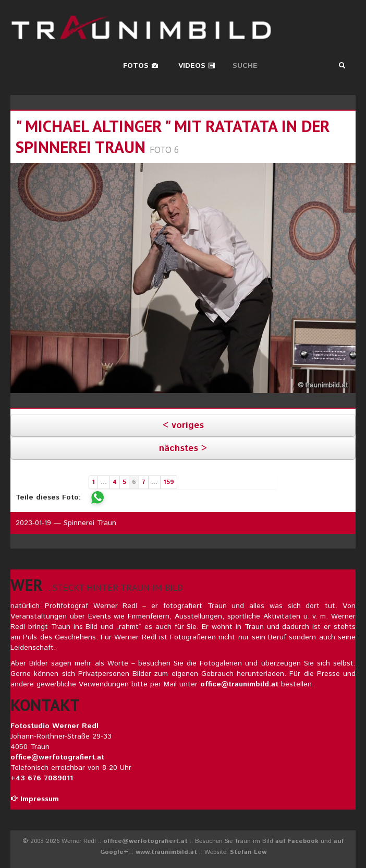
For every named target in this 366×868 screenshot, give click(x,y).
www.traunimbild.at (166, 852)
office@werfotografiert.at (57, 757)
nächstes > (183, 448)
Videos (197, 66)
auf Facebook (297, 841)
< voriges (183, 425)
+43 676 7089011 (42, 778)
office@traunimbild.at (239, 684)
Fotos (141, 66)
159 (169, 482)
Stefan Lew (248, 852)
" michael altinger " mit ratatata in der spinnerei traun (173, 136)
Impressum (35, 799)
